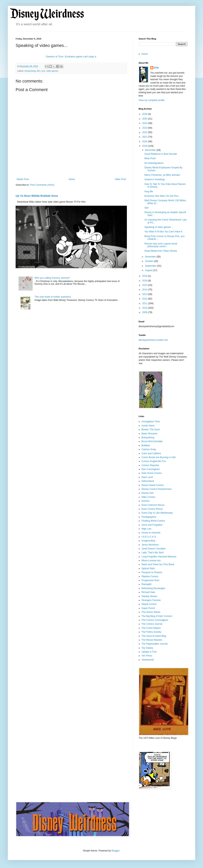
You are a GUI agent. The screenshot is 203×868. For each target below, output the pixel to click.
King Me (149, 192)
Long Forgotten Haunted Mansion (159, 557)
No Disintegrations (154, 163)
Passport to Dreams (152, 572)
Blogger (115, 851)
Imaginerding (148, 541)
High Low (146, 529)
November (151, 257)
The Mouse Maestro (152, 640)
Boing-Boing (148, 438)
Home (72, 179)
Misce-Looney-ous (151, 561)
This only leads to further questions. (53, 297)
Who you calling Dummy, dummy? (52, 278)
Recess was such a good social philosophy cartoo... (161, 245)
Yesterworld (148, 660)
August (149, 270)
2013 (145, 294)
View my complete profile (152, 100)
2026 (145, 114)
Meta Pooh (150, 158)
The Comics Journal (152, 624)
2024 (145, 123)
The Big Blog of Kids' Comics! (157, 616)
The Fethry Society (151, 632)
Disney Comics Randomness (157, 489)
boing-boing (30, 71)
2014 (145, 290)
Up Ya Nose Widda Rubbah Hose (37, 196)
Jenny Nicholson (150, 545)
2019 (145, 146)
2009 (145, 312)
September (151, 266)
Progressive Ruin (150, 580)
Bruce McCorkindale (152, 441)
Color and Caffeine (151, 453)
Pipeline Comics (150, 576)
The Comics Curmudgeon (155, 620)
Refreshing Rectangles (153, 588)
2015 (145, 285)
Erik (156, 68)
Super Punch (148, 608)
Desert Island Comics (153, 485)
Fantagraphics (149, 517)
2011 (145, 303)
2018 (145, 276)
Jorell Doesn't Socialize (154, 549)
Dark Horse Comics (152, 473)
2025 (145, 119)
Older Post (120, 179)
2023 (145, 128)
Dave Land (147, 477)
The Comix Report (151, 628)
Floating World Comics (153, 521)
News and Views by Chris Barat (158, 564)
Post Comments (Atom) (42, 185)
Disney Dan (148, 493)
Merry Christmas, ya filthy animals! (162, 175)
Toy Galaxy (147, 648)
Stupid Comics (149, 604)
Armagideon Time (151, 422)
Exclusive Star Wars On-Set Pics (161, 196)
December (151, 150)
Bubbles (146, 445)
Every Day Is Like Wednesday (157, 513)
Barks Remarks (150, 434)
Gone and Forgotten (152, 525)
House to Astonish (151, 533)
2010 (145, 308)
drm (39, 71)
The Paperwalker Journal (154, 644)
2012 (145, 299)
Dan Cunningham (151, 469)
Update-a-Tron (149, 652)
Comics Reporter (150, 465)
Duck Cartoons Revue (153, 505)
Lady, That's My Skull (153, 553)
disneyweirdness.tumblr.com (153, 340)
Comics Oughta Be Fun (154, 461)
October (150, 261)
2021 (145, 137)
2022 (145, 132)
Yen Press (147, 656)
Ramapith (146, 584)
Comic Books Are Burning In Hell (158, 457)
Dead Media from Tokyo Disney (161, 251)
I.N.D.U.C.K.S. (149, 537)
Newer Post (23, 179)
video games (52, 71)
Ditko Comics (148, 497)
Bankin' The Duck (151, 430)
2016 (145, 281)
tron (43, 71)
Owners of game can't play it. (71, 57)
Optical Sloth (148, 568)
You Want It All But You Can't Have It (163, 232)
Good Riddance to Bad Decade (161, 154)
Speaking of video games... (159, 227)
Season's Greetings (155, 179)
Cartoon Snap (149, 449)
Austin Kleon (148, 426)
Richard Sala (148, 592)
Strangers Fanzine (151, 600)
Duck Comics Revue (152, 509)
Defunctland (148, 481)
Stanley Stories (149, 596)
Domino (146, 501)
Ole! (147, 208)
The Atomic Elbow (151, 612)
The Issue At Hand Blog (154, 636)
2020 (145, 141)
